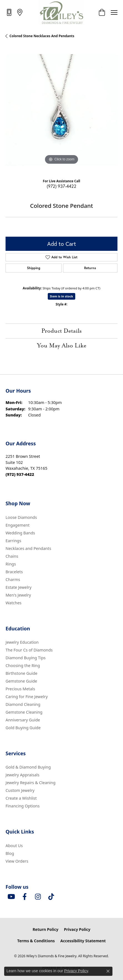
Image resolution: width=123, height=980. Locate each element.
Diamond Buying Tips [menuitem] (26, 658)
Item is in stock (62, 296)
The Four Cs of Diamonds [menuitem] (29, 650)
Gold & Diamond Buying (28, 767)
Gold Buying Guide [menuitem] (23, 728)
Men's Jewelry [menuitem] (18, 595)
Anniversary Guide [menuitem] (23, 720)
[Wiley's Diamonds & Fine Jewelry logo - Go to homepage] (61, 12)
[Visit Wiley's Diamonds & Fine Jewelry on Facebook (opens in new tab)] (24, 897)
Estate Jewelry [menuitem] (18, 587)
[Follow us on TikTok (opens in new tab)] (51, 897)
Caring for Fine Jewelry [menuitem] (27, 697)
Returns (90, 268)
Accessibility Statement (83, 941)
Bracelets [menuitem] (14, 572)
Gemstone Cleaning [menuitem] (24, 712)
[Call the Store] (20, 474)
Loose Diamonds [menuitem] (21, 517)
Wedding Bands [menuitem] (20, 533)
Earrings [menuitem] (13, 541)
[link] (10, 12)
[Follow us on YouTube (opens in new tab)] (11, 897)
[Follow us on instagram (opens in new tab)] (38, 897)
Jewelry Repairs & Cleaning (31, 783)
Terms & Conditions (36, 941)
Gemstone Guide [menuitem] (21, 681)
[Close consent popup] (108, 971)
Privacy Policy (77, 929)
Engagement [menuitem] (17, 525)
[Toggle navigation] (114, 12)
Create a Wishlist (21, 798)
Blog (10, 853)
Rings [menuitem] (11, 564)
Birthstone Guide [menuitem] (22, 673)
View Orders (17, 861)
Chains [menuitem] (12, 556)
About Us (14, 846)
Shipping (34, 268)
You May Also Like (62, 346)
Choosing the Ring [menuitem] (23, 665)
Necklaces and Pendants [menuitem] (28, 548)
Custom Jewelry (20, 790)
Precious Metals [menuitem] (20, 689)
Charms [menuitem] (13, 579)
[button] (102, 12)
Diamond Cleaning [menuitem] (23, 704)
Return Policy (45, 929)
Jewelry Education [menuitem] (22, 642)
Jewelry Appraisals (22, 775)
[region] (61, 110)
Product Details (61, 331)
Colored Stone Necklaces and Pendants (42, 36)
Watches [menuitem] (13, 603)
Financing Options (23, 806)
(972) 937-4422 (61, 186)
